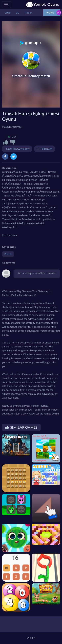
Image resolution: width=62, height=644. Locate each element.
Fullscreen (46, 149)
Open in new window (18, 149)
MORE (50, 12)
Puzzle (8, 254)
